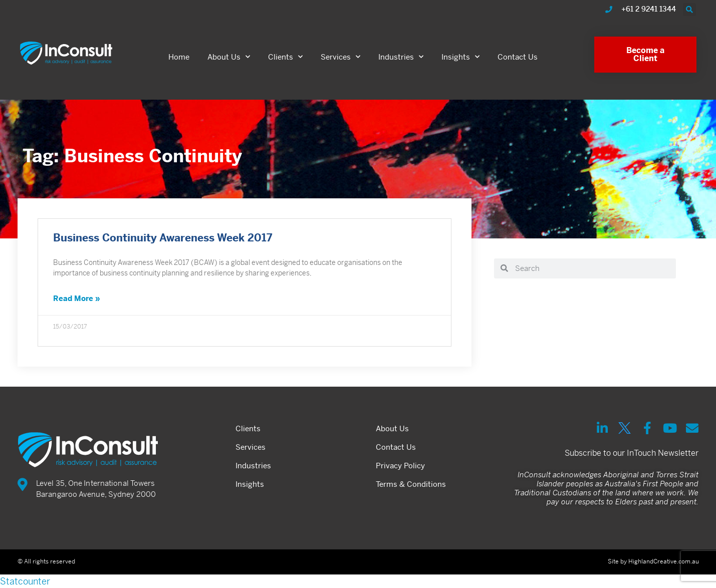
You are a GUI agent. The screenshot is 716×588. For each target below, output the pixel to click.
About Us (229, 57)
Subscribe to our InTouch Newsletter (632, 453)
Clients (285, 57)
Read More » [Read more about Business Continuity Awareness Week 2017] (77, 299)
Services (340, 57)
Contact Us (518, 57)
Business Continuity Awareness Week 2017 (163, 239)
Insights (460, 57)
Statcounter (25, 581)
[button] (689, 10)
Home (179, 57)
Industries (401, 57)
